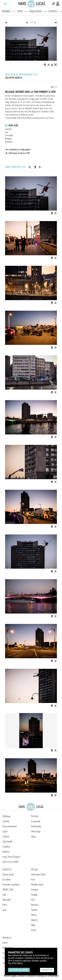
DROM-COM (8, 890)
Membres (6, 11)
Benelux (35, 905)
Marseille (7, 900)
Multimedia (36, 826)
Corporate (36, 821)
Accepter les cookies (19, 970)
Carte (20, 11)
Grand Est (7, 869)
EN (56, 87)
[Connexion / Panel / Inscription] (58, 4)
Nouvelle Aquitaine (11, 885)
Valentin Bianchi (14, 78)
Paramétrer (47, 970)
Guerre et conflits (11, 862)
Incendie (8, 129)
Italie (33, 925)
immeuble (9, 135)
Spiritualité (7, 842)
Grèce (34, 930)
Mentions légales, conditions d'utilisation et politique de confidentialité (31, 976)
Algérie (34, 920)
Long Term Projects (11, 857)
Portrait (35, 816)
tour (7, 132)
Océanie (35, 890)
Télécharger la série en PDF (19, 153)
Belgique (9, 139)
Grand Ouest (8, 874)
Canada (34, 895)
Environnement (10, 826)
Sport (5, 831)
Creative (6, 847)
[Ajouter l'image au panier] (48, 65)
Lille (4, 895)
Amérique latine (38, 874)
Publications (36, 11)
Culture (6, 837)
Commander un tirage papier (20, 150)
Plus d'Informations (15, 963)
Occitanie (7, 879)
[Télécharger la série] (35, 167)
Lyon (5, 910)
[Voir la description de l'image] (52, 65)
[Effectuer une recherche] (53, 4)
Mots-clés (13, 125)
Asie (33, 879)
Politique (6, 816)
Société (6, 821)
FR (52, 87)
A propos (53, 11)
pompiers (9, 142)
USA (33, 900)
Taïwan (34, 910)
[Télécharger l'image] (45, 65)
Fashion (6, 852)
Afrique (35, 869)
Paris (5, 905)
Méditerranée (37, 885)
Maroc (34, 915)
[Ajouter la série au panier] (40, 167)
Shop (33, 837)
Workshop (36, 831)
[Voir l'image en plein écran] (55, 65)
